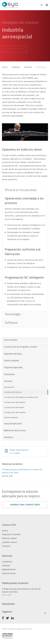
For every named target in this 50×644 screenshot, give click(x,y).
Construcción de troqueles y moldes (21, 347)
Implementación (9, 570)
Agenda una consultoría (25, 505)
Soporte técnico (9, 573)
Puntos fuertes (11, 340)
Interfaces (9, 437)
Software (16, 67)
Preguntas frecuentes (11, 535)
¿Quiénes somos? (10, 542)
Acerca (5, 531)
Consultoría (7, 562)
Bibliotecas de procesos (15, 431)
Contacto (6, 546)
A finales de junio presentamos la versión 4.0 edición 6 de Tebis (22, 471)
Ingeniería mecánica (13, 354)
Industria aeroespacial (13, 392)
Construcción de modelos (15, 402)
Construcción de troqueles (15, 413)
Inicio (5, 67)
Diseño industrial (11, 361)
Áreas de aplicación (13, 424)
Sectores (28, 67)
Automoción (9, 387)
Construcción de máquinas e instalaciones (21, 397)
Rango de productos (19, 450)
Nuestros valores (9, 538)
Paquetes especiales (13, 368)
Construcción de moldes (14, 408)
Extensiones (9, 374)
